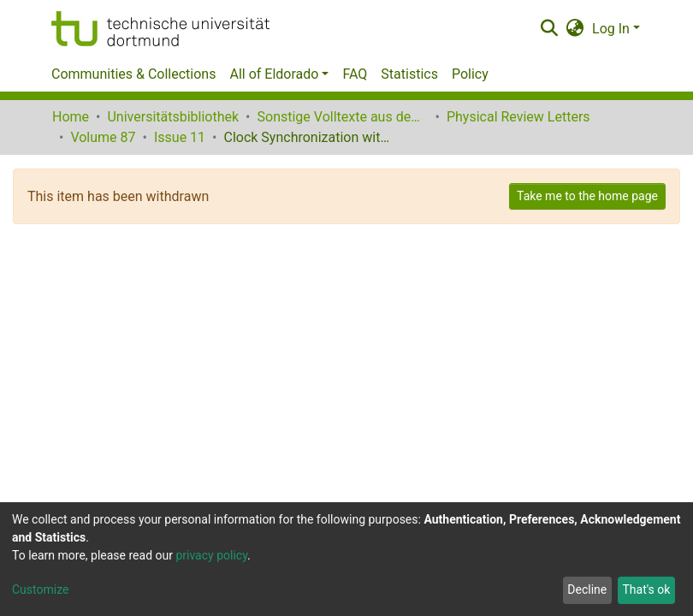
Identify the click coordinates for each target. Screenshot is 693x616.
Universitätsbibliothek (173, 117)
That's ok (646, 589)
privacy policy (211, 555)
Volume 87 (103, 137)
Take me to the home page (587, 196)
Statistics (409, 74)
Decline (587, 589)
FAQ (355, 74)
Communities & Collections (133, 74)
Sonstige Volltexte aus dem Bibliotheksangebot (343, 117)
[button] (575, 29)
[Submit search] (549, 29)
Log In (611, 29)
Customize (40, 589)
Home (71, 117)
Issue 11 (180, 137)
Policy (470, 74)
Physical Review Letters (518, 117)
